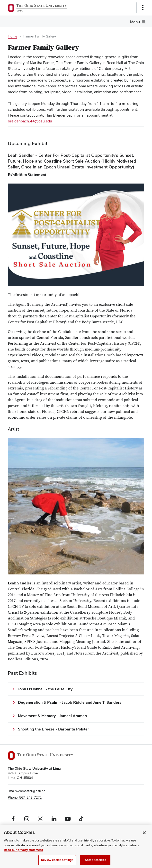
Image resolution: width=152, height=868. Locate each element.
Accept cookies (95, 862)
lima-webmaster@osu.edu (28, 791)
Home (12, 36)
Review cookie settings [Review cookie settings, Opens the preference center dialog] (57, 862)
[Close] (144, 835)
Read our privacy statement (23, 852)
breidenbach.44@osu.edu (30, 121)
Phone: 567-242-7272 (25, 797)
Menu (135, 22)
